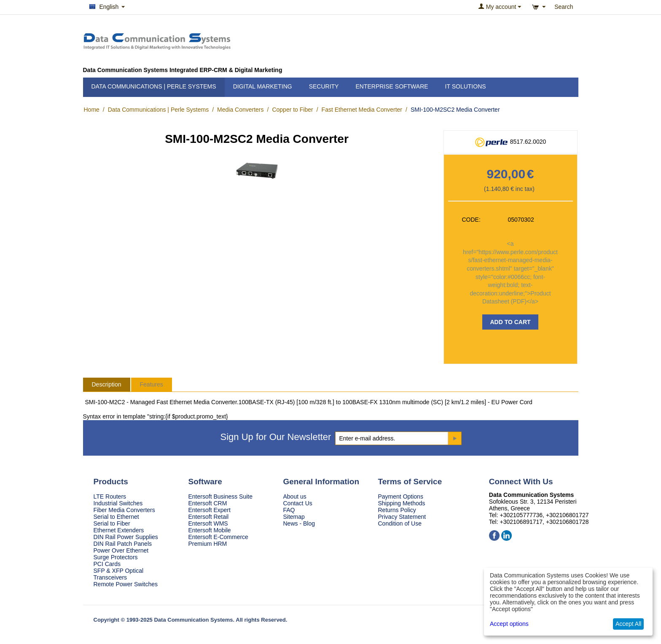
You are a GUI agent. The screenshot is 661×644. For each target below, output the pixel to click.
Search (564, 7)
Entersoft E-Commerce (218, 537)
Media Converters (240, 110)
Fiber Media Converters (124, 510)
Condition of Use (400, 523)
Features (152, 384)
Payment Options (401, 496)
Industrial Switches (118, 503)
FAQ (289, 510)
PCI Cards (107, 564)
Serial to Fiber (112, 523)
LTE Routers (110, 496)
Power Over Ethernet (121, 550)
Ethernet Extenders (119, 530)
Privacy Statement (402, 517)
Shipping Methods (402, 503)
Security (324, 86)
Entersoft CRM (208, 503)
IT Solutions (466, 86)
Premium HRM (208, 544)
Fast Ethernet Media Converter (362, 110)
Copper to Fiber (292, 110)
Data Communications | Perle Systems (154, 86)
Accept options (509, 624)
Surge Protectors (116, 557)
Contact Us (298, 503)
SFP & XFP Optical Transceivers (119, 574)
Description (107, 384)
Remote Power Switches (126, 584)
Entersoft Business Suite (221, 496)
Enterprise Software (392, 86)
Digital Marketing (263, 86)
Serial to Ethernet (116, 517)
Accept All (628, 624)
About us (295, 496)
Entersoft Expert (210, 510)
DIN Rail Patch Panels (123, 544)
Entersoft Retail (209, 517)
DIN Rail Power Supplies (126, 537)
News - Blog (299, 523)
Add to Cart (510, 322)
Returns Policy (397, 510)
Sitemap (294, 517)
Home (92, 110)
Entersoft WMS (208, 523)
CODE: (471, 220)
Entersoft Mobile (210, 530)
